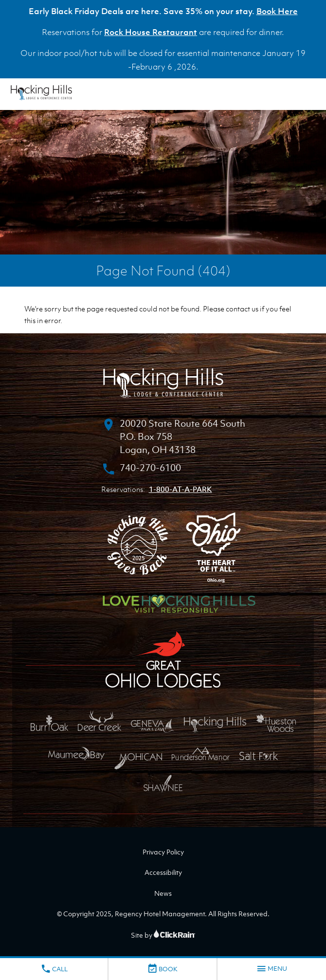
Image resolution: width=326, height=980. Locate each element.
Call (54, 969)
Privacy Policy (163, 852)
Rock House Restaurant (151, 32)
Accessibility (163, 872)
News (163, 893)
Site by (163, 935)
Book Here (277, 11)
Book (162, 969)
